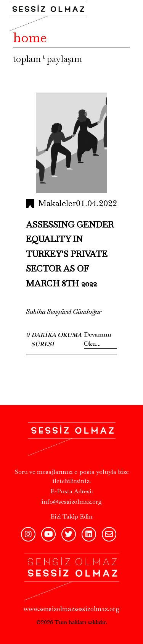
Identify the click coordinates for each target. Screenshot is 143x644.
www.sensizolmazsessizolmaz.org (71, 609)
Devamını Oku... (98, 339)
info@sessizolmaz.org (72, 502)
